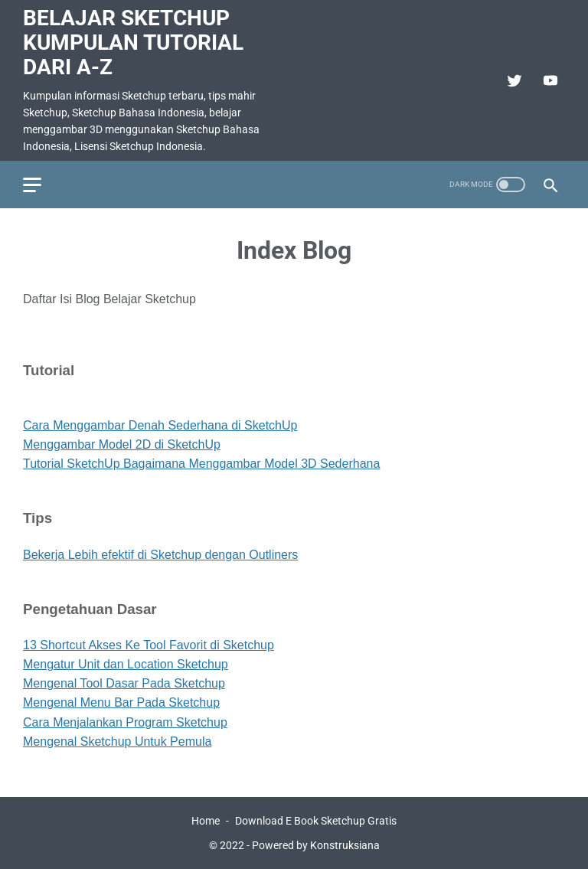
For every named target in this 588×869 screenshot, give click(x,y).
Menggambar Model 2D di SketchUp (122, 444)
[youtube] (549, 80)
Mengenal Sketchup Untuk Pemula (117, 742)
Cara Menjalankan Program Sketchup (125, 722)
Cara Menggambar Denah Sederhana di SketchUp (160, 425)
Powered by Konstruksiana (316, 845)
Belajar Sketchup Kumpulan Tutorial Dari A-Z (133, 42)
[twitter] (513, 80)
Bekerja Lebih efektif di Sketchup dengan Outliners (160, 555)
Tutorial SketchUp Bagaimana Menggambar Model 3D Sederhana (201, 464)
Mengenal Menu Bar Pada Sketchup (121, 702)
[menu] (32, 185)
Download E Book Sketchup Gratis (316, 821)
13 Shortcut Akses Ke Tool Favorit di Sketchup (149, 645)
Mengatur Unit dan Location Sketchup (126, 664)
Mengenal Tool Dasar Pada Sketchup (124, 683)
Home (206, 821)
